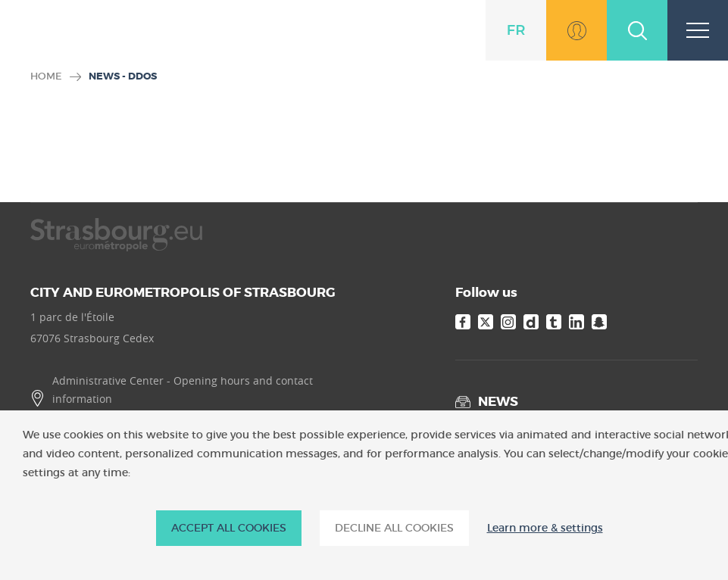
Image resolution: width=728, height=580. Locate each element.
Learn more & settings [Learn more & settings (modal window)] (545, 528)
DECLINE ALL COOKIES (394, 528)
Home (46, 76)
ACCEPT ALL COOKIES (229, 528)
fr (516, 30)
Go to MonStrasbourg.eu (576, 30)
